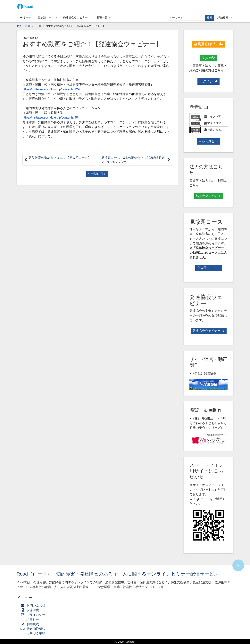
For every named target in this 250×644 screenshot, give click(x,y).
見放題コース (47, 17)
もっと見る (208, 141)
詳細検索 (225, 18)
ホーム (26, 17)
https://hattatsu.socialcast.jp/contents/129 (51, 89)
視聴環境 (31, 610)
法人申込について (209, 196)
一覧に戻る (97, 174)
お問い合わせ (34, 605)
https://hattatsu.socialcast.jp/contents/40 (50, 117)
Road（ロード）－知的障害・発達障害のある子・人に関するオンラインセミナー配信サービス (118, 574)
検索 (210, 18)
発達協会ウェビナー (77, 17)
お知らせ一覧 (33, 26)
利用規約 (31, 624)
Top (19, 26)
